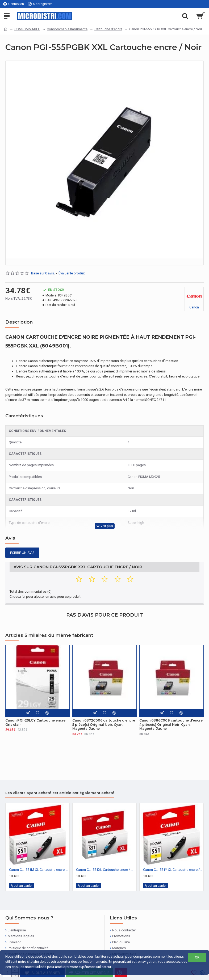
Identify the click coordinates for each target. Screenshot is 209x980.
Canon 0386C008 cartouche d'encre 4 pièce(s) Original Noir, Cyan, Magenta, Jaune (171, 724)
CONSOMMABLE (27, 29)
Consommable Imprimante (67, 29)
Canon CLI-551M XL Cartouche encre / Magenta (39, 870)
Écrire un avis (22, 553)
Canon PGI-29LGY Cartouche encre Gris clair (35, 722)
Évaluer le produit (72, 273)
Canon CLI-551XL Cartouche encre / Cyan (106, 870)
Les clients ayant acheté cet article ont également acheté (60, 793)
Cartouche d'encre (108, 29)
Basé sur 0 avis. (43, 273)
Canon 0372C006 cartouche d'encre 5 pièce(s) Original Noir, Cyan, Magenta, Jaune (104, 724)
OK (197, 957)
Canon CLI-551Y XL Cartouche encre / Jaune (173, 870)
